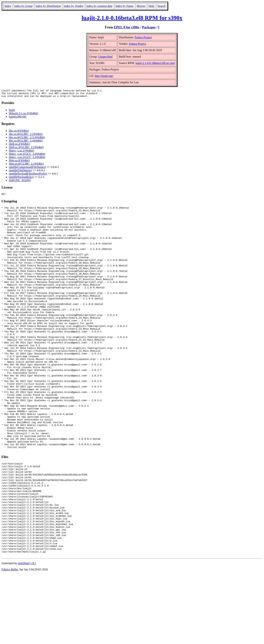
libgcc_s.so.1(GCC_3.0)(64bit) (27, 155)
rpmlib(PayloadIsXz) (21, 179)
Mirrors (141, 6)
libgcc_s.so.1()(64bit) (21, 152)
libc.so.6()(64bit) (19, 132)
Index (8, 6)
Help (152, 6)
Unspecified (105, 57)
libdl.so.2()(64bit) (19, 146)
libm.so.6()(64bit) (19, 162)
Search (162, 6)
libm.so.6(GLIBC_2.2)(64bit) (26, 165)
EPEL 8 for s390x (127, 27)
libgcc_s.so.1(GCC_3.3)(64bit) (27, 159)
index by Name (124, 6)
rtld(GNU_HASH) (20, 182)
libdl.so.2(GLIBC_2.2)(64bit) (26, 149)
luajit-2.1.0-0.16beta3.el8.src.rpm (155, 63)
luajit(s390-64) (18, 118)
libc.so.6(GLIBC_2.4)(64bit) (26, 142)
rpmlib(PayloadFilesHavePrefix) (28, 175)
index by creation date (99, 6)
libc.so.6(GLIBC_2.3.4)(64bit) (27, 139)
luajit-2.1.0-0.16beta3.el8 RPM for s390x (132, 18)
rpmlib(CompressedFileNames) (27, 169)
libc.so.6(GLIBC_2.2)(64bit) (26, 136)
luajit (12, 112)
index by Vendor (74, 6)
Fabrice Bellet (10, 639)
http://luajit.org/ (104, 76)
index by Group (23, 6)
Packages (149, 27)
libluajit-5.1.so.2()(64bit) (23, 115)
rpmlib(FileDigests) (20, 172)
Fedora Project (143, 37)
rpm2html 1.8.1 (27, 633)
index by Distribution (48, 6)
